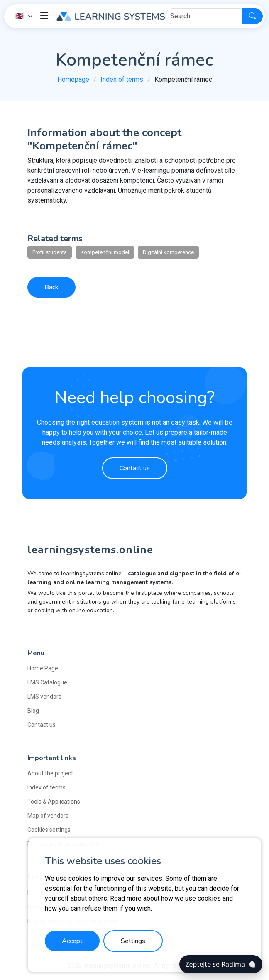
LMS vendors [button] (44, 697)
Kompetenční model (105, 252)
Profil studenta (50, 252)
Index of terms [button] (46, 787)
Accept (72, 941)
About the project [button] (50, 773)
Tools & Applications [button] (54, 802)
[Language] (24, 16)
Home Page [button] (43, 668)
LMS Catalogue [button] (47, 682)
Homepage (73, 79)
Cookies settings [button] (49, 830)
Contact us (135, 468)
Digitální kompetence (168, 252)
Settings (133, 941)
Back (51, 287)
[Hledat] (204, 16)
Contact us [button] (42, 725)
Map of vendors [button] (48, 816)
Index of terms (122, 79)
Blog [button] (33, 711)
